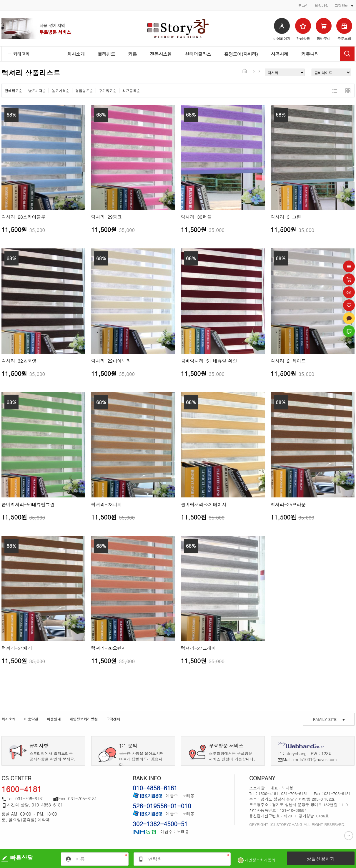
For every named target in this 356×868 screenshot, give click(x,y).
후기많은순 (108, 91)
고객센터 (113, 719)
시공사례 (280, 54)
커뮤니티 (310, 54)
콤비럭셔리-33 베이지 (204, 504)
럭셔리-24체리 (17, 648)
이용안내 (54, 719)
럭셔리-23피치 (107, 504)
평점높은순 (84, 91)
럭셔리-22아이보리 (111, 361)
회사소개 (76, 54)
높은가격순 (61, 91)
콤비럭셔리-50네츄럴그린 (28, 504)
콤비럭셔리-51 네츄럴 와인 (209, 361)
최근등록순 (131, 91)
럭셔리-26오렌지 (109, 648)
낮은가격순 (37, 91)
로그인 (303, 6)
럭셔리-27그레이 (198, 648)
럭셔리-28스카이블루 (24, 217)
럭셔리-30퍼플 (196, 217)
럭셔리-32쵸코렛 (19, 361)
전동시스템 (161, 54)
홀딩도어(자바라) (241, 54)
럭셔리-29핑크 (107, 217)
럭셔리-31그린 (286, 217)
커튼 (132, 54)
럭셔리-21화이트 (288, 361)
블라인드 (107, 54)
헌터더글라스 (198, 54)
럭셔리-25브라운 (288, 504)
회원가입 (322, 6)
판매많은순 (14, 91)
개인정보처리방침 (84, 719)
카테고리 (19, 54)
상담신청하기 (321, 859)
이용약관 (31, 719)
